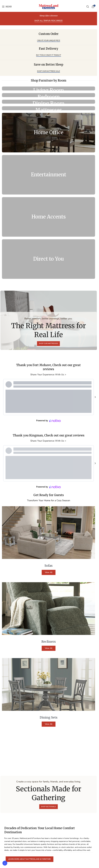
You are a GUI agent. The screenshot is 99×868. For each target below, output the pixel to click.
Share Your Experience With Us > (49, 268)
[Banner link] (49, 88)
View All (49, 466)
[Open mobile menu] (7, 7)
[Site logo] (49, 6)
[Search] (88, 7)
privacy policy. (34, 857)
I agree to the (27, 857)
